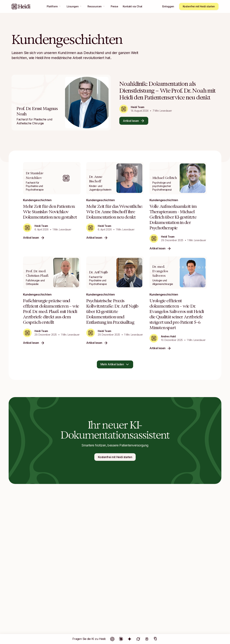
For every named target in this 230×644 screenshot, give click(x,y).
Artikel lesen (134, 121)
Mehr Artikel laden (115, 364)
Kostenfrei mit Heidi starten (199, 6)
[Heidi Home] (21, 6)
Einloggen (168, 6)
